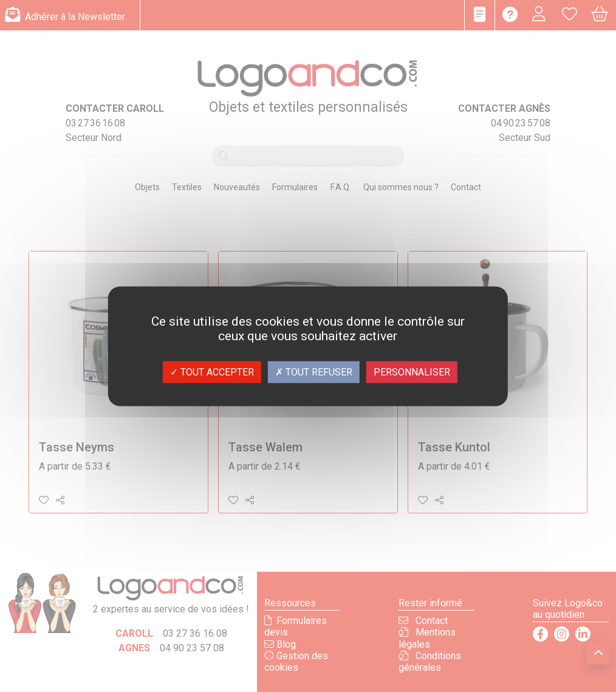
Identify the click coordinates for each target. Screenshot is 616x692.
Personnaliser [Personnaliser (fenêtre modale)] (412, 372)
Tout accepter (212, 372)
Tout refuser (314, 372)
